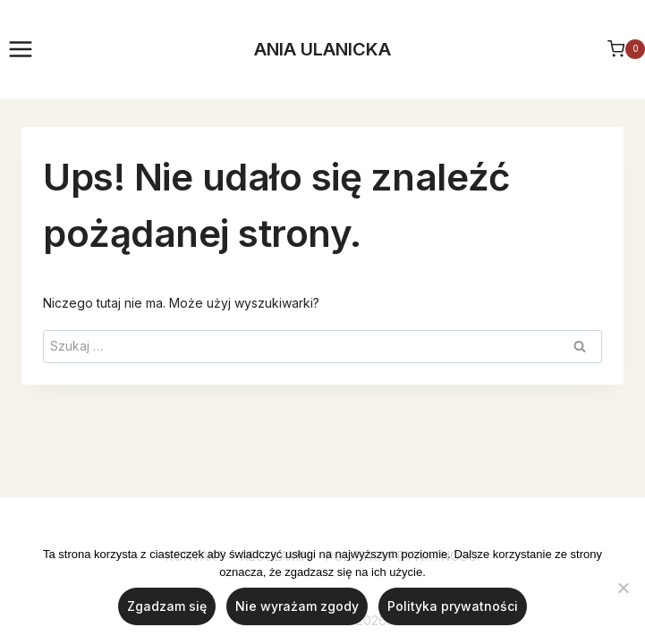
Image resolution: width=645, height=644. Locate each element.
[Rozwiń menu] (21, 49)
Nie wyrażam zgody (297, 606)
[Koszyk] (626, 49)
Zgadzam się (167, 606)
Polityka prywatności (453, 606)
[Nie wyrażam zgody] (623, 588)
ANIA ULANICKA (322, 49)
